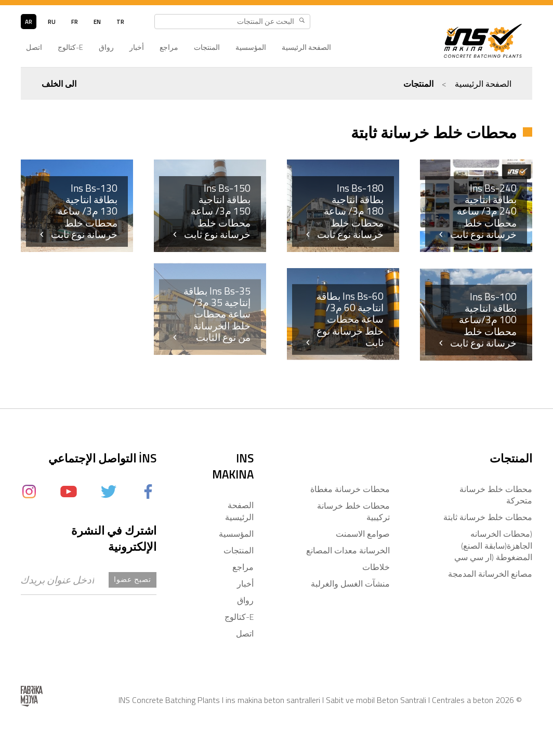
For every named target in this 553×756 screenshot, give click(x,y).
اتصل (34, 47)
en (97, 22)
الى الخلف (59, 84)
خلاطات (376, 567)
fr (75, 22)
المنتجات (207, 47)
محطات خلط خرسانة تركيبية (353, 511)
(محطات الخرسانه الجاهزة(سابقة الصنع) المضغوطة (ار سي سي (493, 545)
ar (29, 22)
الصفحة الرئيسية (306, 47)
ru (52, 22)
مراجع (169, 47)
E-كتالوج (70, 47)
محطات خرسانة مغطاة (350, 489)
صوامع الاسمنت (363, 534)
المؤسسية (251, 47)
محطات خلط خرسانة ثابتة (488, 517)
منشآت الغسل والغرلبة (350, 583)
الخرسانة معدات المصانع (348, 550)
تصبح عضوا (133, 579)
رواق (106, 47)
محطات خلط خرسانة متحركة (496, 495)
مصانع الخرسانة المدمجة (490, 574)
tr (120, 22)
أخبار (137, 47)
